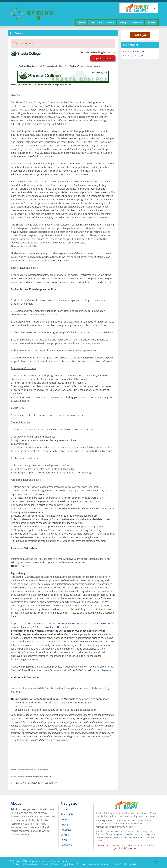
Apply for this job (103, 58)
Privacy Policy (60, 864)
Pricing (123, 22)
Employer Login (134, 55)
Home (82, 22)
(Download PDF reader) (56, 627)
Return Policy (31, 864)
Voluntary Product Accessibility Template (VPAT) (112, 864)
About (111, 22)
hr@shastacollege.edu (99, 670)
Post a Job (140, 35)
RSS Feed (18, 864)
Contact (151, 22)
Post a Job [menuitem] (66, 845)
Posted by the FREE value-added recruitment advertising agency (32, 776)
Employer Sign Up (135, 52)
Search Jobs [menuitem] (67, 814)
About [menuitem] (64, 819)
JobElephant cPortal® (122, 834)
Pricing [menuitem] (65, 825)
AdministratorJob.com (39, 861)
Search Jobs (96, 22)
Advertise (137, 22)
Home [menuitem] (64, 809)
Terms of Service (77, 864)
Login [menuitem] (64, 840)
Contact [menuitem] (65, 835)
